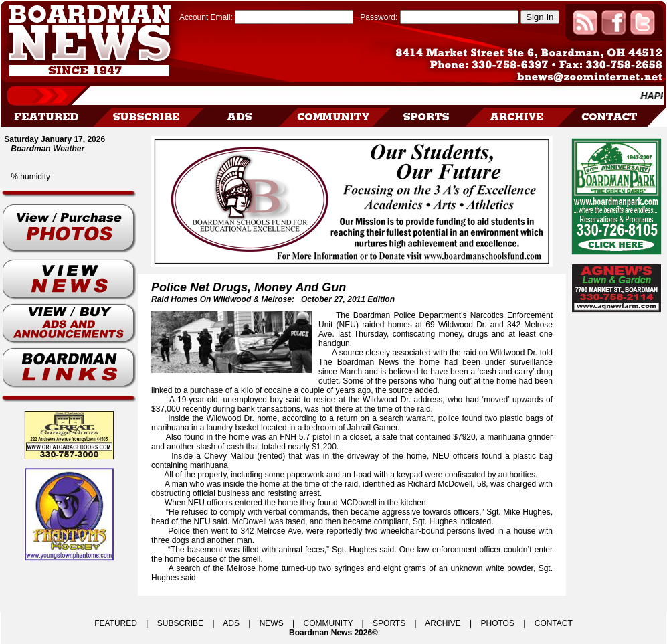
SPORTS (389, 623)
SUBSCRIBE (180, 623)
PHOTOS (497, 623)
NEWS (272, 623)
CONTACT (554, 623)
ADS (231, 623)
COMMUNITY (328, 623)
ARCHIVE (443, 623)
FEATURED (116, 623)
